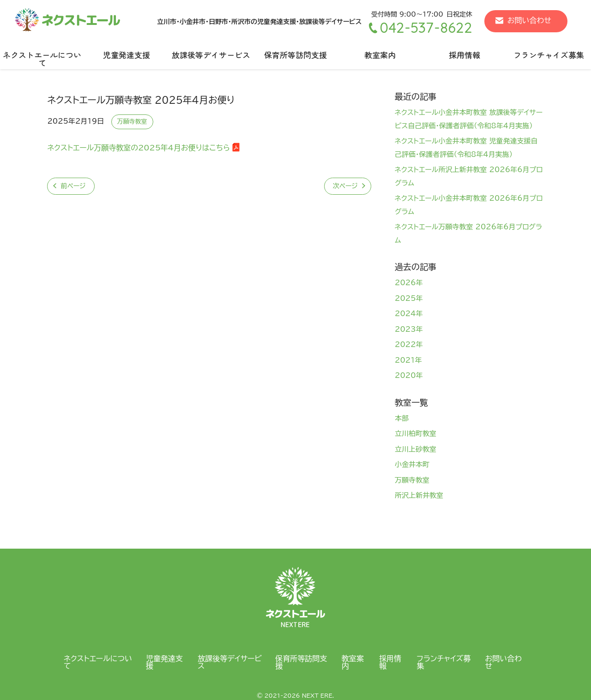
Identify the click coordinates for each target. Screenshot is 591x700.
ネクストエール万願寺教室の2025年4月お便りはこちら (139, 148)
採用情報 (464, 55)
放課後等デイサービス (211, 55)
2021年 (408, 360)
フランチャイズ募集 (443, 662)
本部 (402, 418)
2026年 (409, 283)
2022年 (409, 344)
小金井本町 (412, 464)
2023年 (409, 329)
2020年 (409, 375)
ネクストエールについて (42, 59)
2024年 (409, 314)
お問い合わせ (529, 20)
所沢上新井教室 (419, 495)
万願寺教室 (132, 122)
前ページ (73, 186)
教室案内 (380, 55)
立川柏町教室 (416, 434)
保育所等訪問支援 (295, 55)
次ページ (345, 186)
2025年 (409, 298)
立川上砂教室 (416, 449)
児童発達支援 (127, 55)
